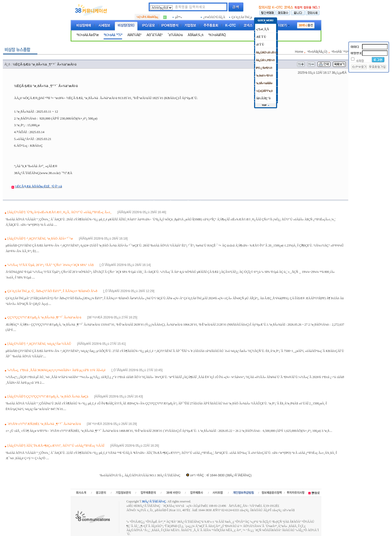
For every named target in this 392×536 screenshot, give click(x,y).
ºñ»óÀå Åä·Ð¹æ (88, 35)
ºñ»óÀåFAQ (217, 35)
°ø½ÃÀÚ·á (175, 35)
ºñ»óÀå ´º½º (113, 35)
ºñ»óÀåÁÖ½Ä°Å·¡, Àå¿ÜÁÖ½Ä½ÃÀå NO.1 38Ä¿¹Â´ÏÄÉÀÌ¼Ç (140, 475)
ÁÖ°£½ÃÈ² (154, 35)
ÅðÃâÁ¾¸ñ (195, 35)
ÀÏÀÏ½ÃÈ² (134, 35)
